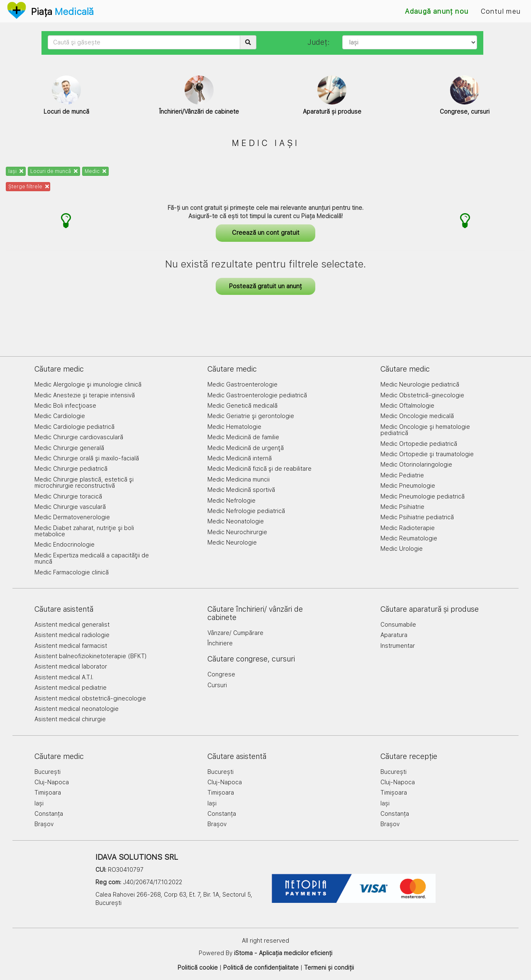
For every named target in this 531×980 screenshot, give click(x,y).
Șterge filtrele (29, 187)
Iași (16, 171)
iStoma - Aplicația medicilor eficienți (283, 953)
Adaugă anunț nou (437, 11)
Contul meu (501, 11)
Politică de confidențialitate (261, 968)
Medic (95, 171)
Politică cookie (198, 968)
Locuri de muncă (54, 171)
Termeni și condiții (329, 968)
